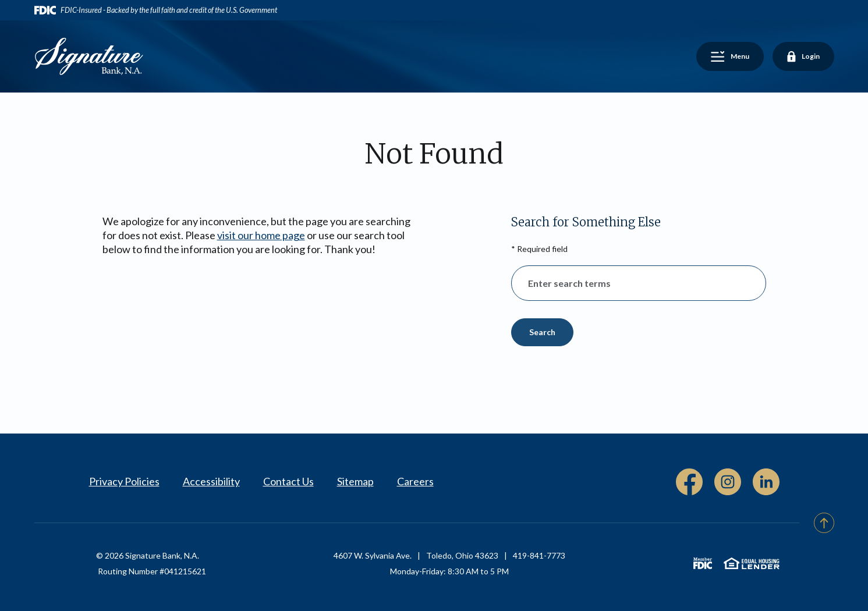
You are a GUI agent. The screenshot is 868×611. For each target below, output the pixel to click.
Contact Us (288, 481)
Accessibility (211, 481)
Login (803, 57)
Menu (735, 58)
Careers (415, 481)
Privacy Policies (124, 481)
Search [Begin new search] (542, 332)
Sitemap (355, 481)
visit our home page (261, 235)
